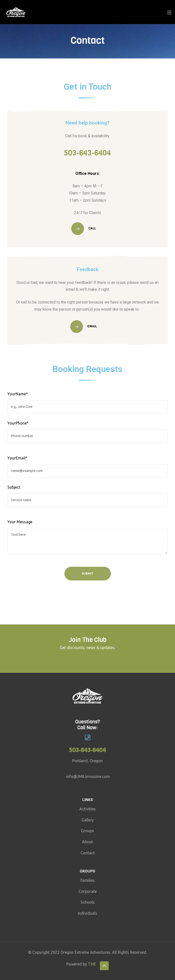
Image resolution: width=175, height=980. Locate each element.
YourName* (18, 394)
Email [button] (92, 326)
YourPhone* (18, 423)
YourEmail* (17, 458)
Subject (14, 487)
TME (92, 964)
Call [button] (92, 228)
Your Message (20, 522)
